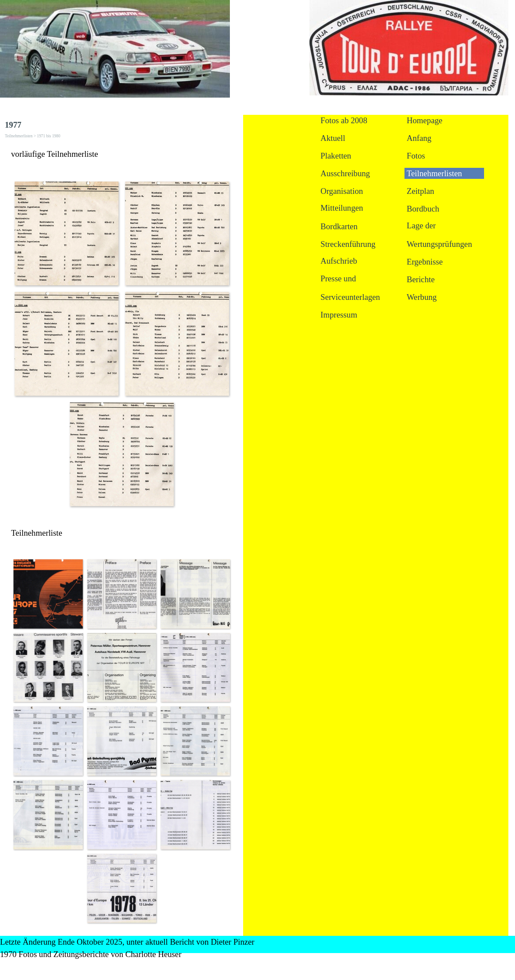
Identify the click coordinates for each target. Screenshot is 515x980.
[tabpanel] (122, 154)
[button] (66, 233)
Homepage (425, 120)
